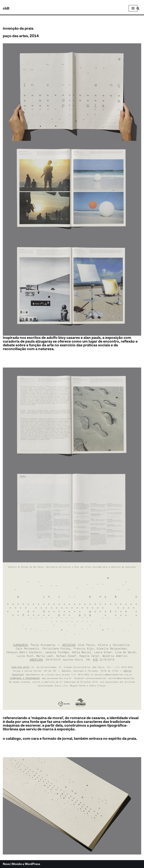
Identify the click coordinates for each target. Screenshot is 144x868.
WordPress (32, 864)
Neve (6, 864)
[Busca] (138, 8)
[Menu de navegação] (133, 8)
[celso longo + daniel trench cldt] (6, 8)
